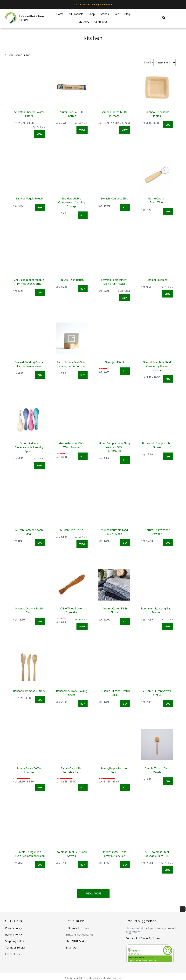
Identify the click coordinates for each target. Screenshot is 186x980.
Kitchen (27, 55)
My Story (84, 22)
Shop (92, 14)
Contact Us (101, 22)
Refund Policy (14, 935)
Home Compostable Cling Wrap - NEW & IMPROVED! (114, 447)
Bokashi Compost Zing (114, 198)
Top (183, 909)
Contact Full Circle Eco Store (143, 938)
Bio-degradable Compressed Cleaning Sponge (72, 202)
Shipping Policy (15, 941)
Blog (127, 14)
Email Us (71, 948)
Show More (93, 893)
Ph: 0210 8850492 (76, 941)
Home (60, 14)
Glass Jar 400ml (114, 362)
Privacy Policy (14, 928)
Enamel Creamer (157, 280)
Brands (104, 14)
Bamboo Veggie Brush (29, 198)
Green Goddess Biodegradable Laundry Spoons (29, 447)
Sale (117, 14)
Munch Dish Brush (72, 530)
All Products (76, 14)
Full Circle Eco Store (77, 928)
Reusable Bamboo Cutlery (29, 691)
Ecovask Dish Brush (72, 280)
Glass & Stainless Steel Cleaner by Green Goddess (157, 366)
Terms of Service (15, 948)
